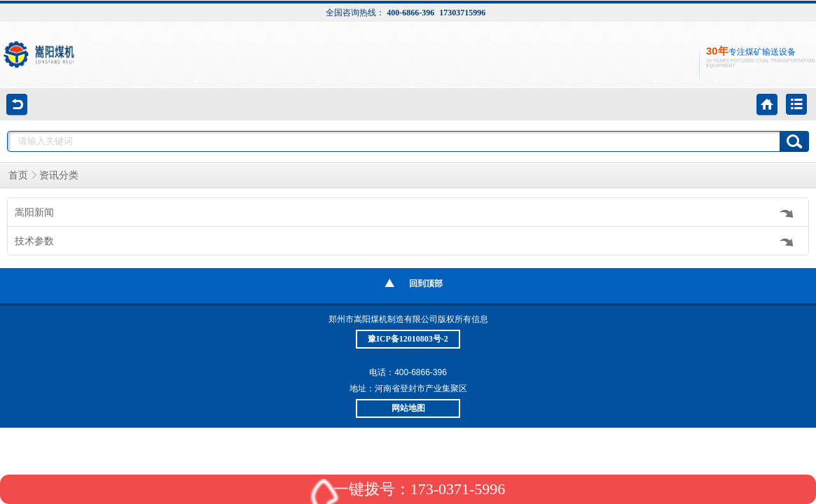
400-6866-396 (410, 13)
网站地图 (408, 408)
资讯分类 (59, 175)
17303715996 (462, 13)
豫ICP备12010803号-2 (408, 339)
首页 (18, 175)
